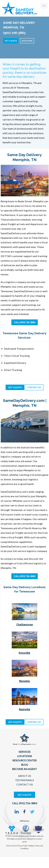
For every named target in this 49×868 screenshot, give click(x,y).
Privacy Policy (23, 846)
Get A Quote (24, 795)
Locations (25, 756)
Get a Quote (11, 41)
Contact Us (25, 784)
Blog (24, 765)
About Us (25, 776)
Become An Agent (24, 769)
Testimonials (24, 780)
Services (25, 752)
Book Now (27, 41)
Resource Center (24, 760)
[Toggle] (44, 6)
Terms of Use (11, 846)
